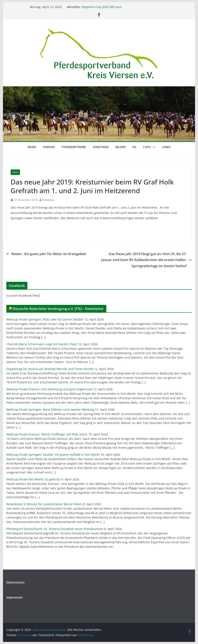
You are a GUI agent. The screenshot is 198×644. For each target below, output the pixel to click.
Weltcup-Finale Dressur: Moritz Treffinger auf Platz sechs (47, 434)
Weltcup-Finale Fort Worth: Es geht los (33, 479)
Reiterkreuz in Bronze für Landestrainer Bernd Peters (44, 504)
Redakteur (48, 200)
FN (134, 147)
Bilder (121, 147)
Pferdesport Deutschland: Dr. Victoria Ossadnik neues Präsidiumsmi (55, 529)
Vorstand (101, 147)
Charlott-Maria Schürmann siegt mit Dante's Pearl (42, 344)
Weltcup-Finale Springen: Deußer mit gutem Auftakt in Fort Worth (53, 455)
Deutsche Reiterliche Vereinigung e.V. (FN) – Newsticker (58, 309)
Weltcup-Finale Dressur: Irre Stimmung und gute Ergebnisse (49, 389)
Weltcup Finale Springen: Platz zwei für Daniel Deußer (45, 319)
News (32, 147)
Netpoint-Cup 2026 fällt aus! (102, 7)
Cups (147, 147)
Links (166, 147)
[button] (153, 147)
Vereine (49, 147)
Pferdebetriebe (74, 147)
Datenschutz (15, 582)
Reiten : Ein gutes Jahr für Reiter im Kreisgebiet (46, 254)
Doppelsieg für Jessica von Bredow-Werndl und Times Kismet (50, 369)
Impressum (14, 597)
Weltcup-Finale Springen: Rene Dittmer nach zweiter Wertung (50, 409)
